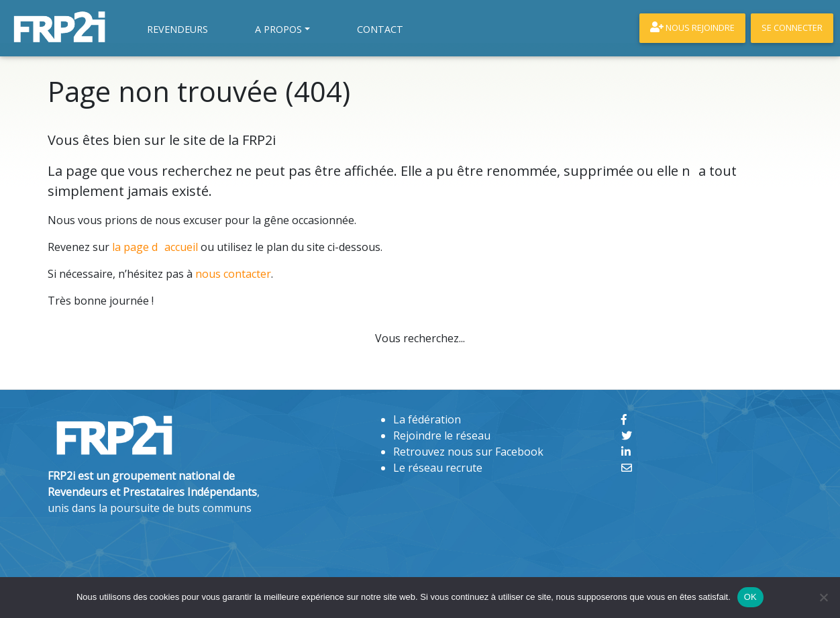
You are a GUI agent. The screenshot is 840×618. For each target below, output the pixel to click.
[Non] (823, 597)
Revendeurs (177, 29)
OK (750, 597)
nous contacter (233, 274)
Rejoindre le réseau (442, 435)
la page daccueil (155, 247)
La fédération (427, 419)
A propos (278, 29)
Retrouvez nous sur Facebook (468, 452)
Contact (380, 29)
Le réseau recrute (438, 468)
